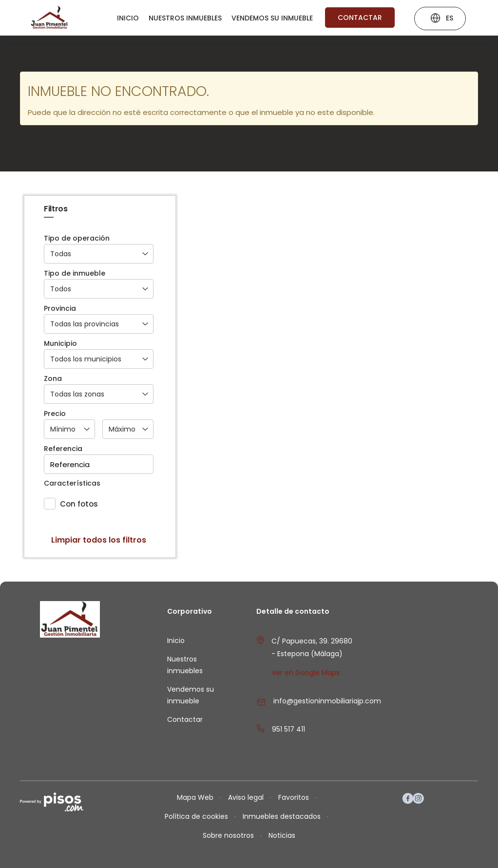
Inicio (128, 18)
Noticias (282, 835)
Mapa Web (195, 797)
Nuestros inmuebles (185, 18)
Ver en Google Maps (306, 673)
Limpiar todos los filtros (99, 540)
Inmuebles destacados (282, 816)
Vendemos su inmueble (272, 18)
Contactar (360, 18)
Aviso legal (246, 797)
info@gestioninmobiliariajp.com (327, 701)
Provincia (60, 309)
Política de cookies (196, 816)
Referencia (63, 449)
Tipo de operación (77, 238)
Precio (55, 414)
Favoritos (294, 797)
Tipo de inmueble (75, 274)
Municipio (60, 344)
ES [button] (441, 19)
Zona (53, 379)
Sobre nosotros (228, 835)
